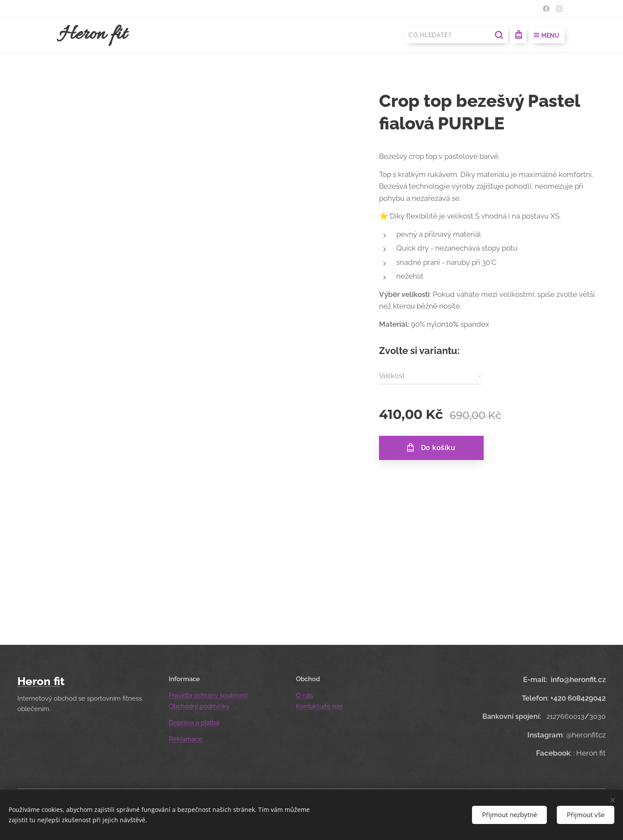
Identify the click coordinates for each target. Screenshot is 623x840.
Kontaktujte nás (319, 706)
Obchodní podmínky (199, 706)
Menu (547, 35)
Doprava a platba (194, 723)
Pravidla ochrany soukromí (208, 695)
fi (57, 681)
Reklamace (186, 739)
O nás (304, 695)
